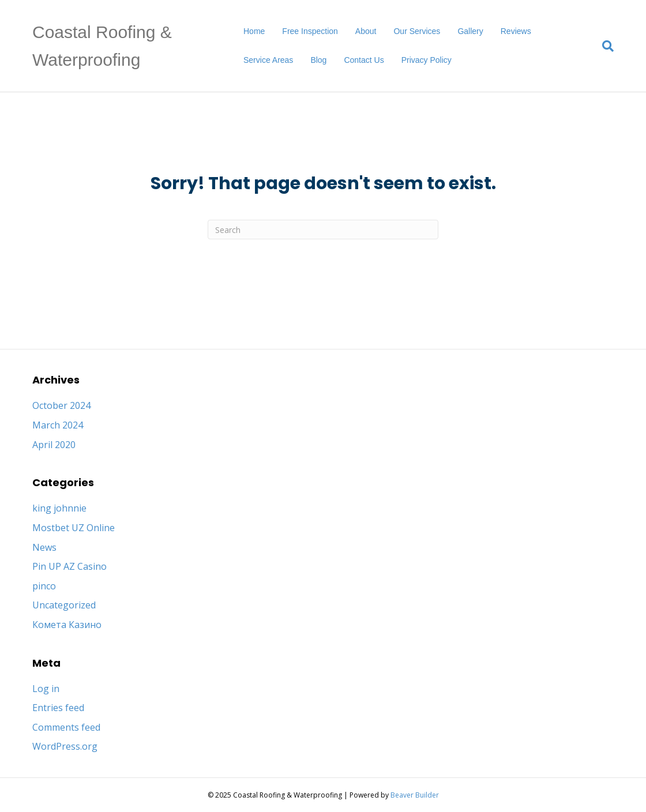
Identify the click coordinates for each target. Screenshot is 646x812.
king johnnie (59, 508)
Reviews (516, 31)
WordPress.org (65, 746)
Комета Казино (67, 625)
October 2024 (61, 405)
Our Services (417, 31)
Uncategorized (64, 605)
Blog (318, 60)
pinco (44, 586)
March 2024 (58, 425)
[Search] (604, 46)
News (44, 547)
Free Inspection (310, 31)
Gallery (470, 31)
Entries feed (58, 708)
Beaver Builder (415, 795)
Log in (46, 689)
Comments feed (66, 727)
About (366, 31)
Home (254, 31)
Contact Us (364, 60)
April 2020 (54, 445)
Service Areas (268, 60)
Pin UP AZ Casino (70, 566)
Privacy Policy (427, 60)
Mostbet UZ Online (74, 528)
